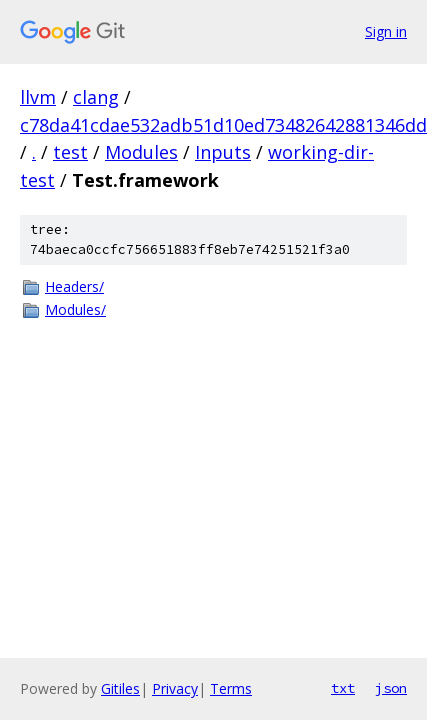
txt (343, 688)
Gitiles (120, 688)
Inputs (223, 152)
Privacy (175, 688)
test (70, 152)
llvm (38, 97)
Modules (141, 152)
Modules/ (75, 309)
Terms (231, 688)
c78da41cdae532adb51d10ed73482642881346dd (223, 125)
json (391, 688)
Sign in (386, 31)
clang (96, 97)
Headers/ (74, 286)
